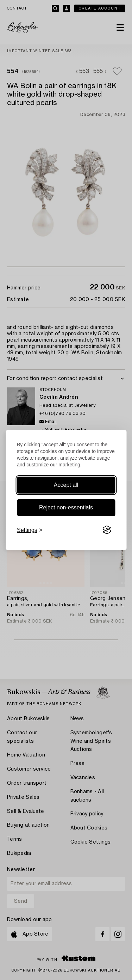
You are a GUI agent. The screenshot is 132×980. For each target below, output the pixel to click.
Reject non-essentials (66, 507)
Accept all (66, 485)
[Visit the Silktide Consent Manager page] (107, 530)
